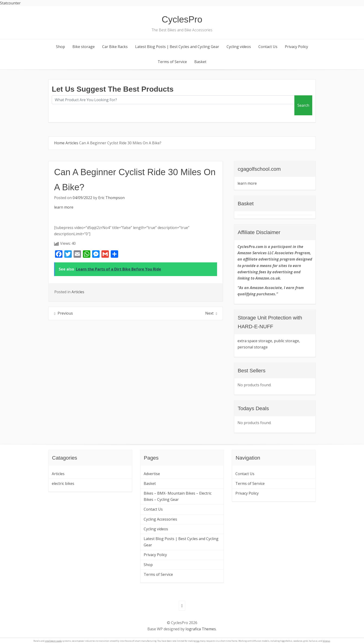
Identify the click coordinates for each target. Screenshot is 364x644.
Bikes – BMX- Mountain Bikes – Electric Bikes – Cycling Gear (178, 496)
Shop (60, 47)
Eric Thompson (111, 198)
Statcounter (10, 3)
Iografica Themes (201, 629)
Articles (72, 143)
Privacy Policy (296, 47)
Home (59, 143)
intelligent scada (53, 641)
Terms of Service (172, 62)
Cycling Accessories (160, 519)
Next (209, 313)
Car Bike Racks (115, 47)
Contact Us (268, 47)
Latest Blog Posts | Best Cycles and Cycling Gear (177, 47)
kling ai (326, 641)
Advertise (152, 474)
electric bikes (63, 483)
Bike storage (84, 47)
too (198, 641)
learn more (64, 207)
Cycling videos (239, 47)
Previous (65, 313)
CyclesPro (182, 19)
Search (303, 105)
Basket (200, 62)
